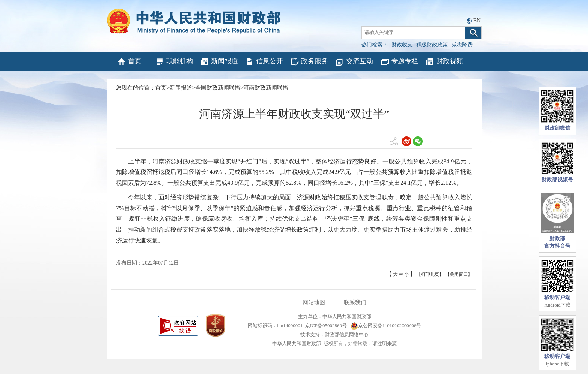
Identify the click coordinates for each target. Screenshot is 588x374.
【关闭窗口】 (459, 274)
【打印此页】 (430, 274)
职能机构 (174, 62)
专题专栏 (399, 62)
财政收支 (402, 45)
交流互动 (354, 62)
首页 (129, 62)
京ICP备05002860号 (326, 325)
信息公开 (264, 62)
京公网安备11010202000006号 (386, 325)
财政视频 (444, 62)
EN (477, 20)
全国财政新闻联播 (218, 88)
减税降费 (462, 45)
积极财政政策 (432, 45)
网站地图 (314, 302)
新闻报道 (219, 62)
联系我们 (355, 302)
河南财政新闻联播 (266, 88)
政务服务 (309, 62)
